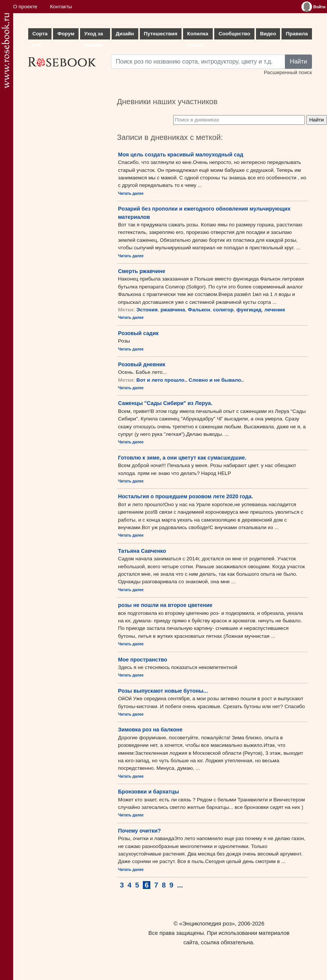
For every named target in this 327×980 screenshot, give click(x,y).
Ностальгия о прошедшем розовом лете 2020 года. (185, 496)
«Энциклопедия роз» (207, 923)
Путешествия (161, 34)
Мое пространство (143, 660)
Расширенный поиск (288, 72)
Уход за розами (94, 35)
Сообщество (234, 34)
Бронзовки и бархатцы (148, 792)
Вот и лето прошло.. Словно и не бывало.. (190, 380)
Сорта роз (40, 35)
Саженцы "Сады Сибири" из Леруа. (165, 403)
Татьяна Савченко (142, 551)
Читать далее (131, 193)
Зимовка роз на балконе (150, 730)
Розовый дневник (142, 364)
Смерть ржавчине (142, 271)
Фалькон (199, 310)
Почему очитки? (139, 831)
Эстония (147, 310)
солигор (223, 310)
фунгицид (249, 310)
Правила (297, 34)
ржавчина (173, 310)
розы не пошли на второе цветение (165, 605)
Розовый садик (138, 333)
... (180, 885)
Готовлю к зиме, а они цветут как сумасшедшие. (182, 458)
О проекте (25, 7)
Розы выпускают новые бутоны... (163, 691)
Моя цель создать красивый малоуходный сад (181, 155)
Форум (66, 34)
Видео (268, 34)
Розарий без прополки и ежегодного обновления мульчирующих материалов (204, 213)
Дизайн (125, 34)
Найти (298, 61)
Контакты (61, 7)
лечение (275, 310)
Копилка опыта (198, 35)
